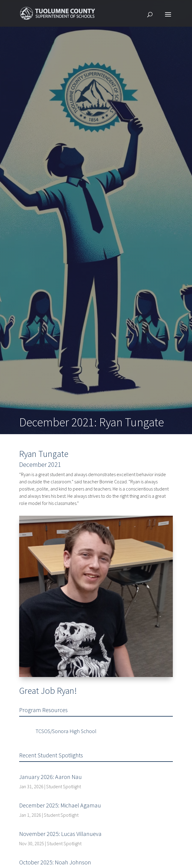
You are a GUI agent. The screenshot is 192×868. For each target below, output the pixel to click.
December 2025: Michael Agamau (60, 805)
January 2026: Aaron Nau (50, 777)
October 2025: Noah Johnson (55, 862)
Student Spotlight (64, 786)
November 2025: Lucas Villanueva (60, 834)
